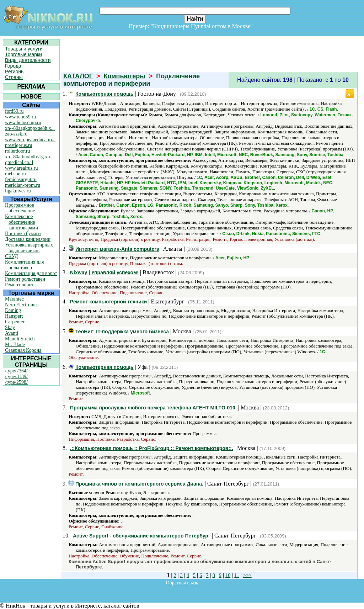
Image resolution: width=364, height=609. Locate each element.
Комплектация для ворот (31, 273)
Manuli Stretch (20, 339)
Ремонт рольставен (25, 279)
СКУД (11, 256)
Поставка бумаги (23, 234)
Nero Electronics (22, 305)
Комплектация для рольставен (25, 265)
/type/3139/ (16, 377)
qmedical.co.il (19, 162)
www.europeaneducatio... (30, 140)
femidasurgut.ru (21, 179)
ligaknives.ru (18, 191)
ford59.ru (14, 111)
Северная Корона (23, 350)
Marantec (14, 299)
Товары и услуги (24, 49)
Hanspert (14, 316)
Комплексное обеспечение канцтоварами (22, 222)
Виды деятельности (28, 60)
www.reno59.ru (20, 117)
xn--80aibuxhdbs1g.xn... (29, 157)
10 (228, 575)
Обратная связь (182, 583)
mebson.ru (15, 174)
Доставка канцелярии (28, 239)
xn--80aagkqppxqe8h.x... (30, 128)
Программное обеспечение (20, 208)
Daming (13, 310)
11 (237, 575)
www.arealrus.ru (21, 168)
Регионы (15, 72)
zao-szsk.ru (16, 134)
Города (13, 66)
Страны (14, 77)
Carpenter (15, 322)
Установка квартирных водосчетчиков (29, 248)
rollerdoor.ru (17, 151)
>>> (247, 575)
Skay (10, 327)
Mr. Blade (15, 345)
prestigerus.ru (19, 145)
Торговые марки (23, 54)
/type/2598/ (16, 382)
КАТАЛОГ (78, 76)
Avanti (12, 333)
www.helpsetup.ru (23, 123)
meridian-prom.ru (23, 185)
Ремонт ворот (19, 285)
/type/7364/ (16, 371)
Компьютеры (125, 76)
